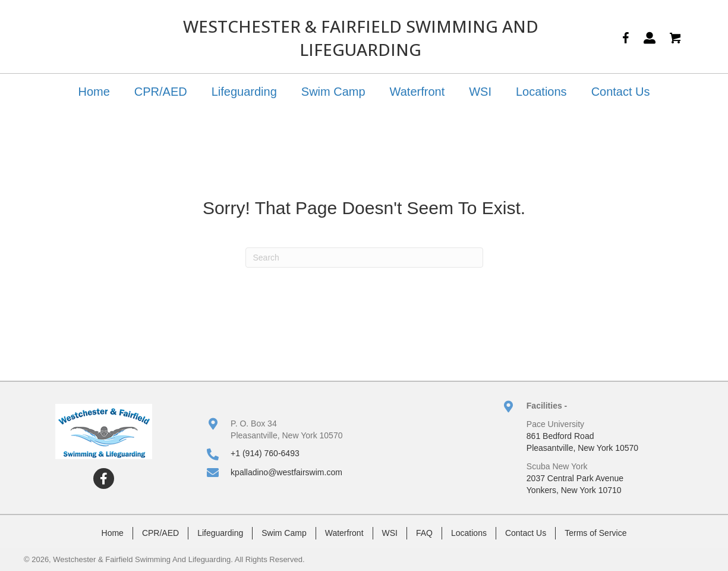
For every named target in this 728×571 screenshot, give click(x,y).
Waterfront (417, 92)
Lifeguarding (244, 92)
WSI (480, 92)
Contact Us (621, 92)
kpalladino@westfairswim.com (286, 472)
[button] (104, 479)
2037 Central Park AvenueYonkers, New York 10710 (575, 484)
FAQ (424, 533)
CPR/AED (161, 92)
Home (94, 92)
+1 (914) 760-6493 (265, 453)
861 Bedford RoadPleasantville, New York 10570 (582, 442)
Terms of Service (595, 533)
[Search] (364, 258)
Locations (541, 92)
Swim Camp (333, 92)
